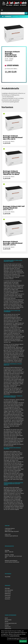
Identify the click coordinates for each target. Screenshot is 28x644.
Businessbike (8, 620)
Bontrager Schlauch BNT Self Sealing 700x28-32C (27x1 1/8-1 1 (14, 208)
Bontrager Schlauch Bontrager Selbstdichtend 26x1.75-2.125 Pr (13, 137)
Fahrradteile (8, 16)
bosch (6, 618)
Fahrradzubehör (9, 590)
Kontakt (7, 625)
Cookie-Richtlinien (14, 636)
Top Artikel (8, 577)
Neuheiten (8, 599)
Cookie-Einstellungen (14, 639)
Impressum (8, 627)
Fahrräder (7, 588)
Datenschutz (8, 629)
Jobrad (6, 622)
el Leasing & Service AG (11, 623)
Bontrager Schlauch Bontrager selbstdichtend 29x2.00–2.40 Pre (13, 243)
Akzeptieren (23, 641)
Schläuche (15, 16)
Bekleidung (8, 594)
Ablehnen (24, 639)
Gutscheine (8, 595)
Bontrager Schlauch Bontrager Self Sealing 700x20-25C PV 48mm (11, 173)
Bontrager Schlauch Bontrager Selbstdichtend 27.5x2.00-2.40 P (12, 54)
